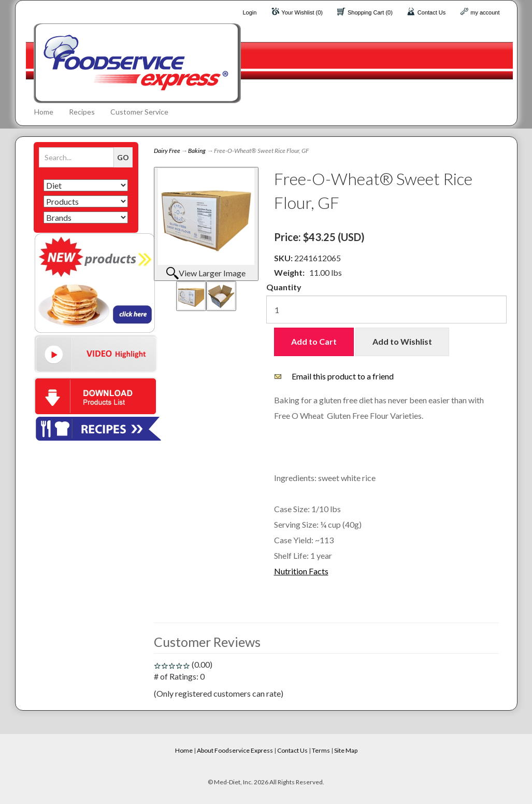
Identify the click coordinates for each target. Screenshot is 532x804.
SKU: (284, 258)
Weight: (289, 272)
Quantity (284, 287)
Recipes (82, 112)
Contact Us (432, 12)
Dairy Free (167, 151)
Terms (321, 750)
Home (44, 112)
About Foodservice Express (235, 750)
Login (249, 12)
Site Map (346, 750)
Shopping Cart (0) (370, 12)
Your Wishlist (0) (302, 12)
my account (485, 12)
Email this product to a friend (343, 376)
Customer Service (139, 112)
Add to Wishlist (402, 341)
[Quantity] (386, 309)
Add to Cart (314, 341)
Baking (197, 151)
